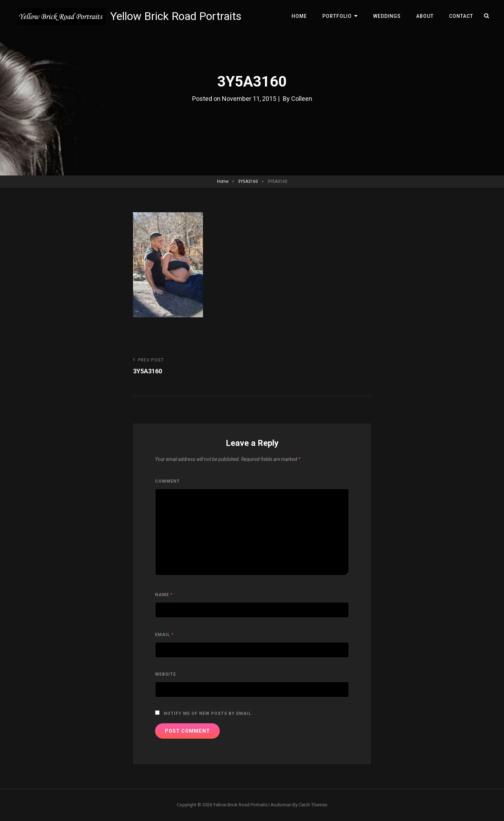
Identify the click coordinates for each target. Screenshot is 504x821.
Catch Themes (313, 805)
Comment (167, 481)
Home (299, 16)
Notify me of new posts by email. (208, 713)
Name (164, 595)
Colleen (302, 99)
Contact (461, 16)
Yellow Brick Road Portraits (176, 16)
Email (164, 635)
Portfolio (337, 16)
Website (166, 674)
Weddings (387, 16)
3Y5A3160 (248, 181)
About (425, 16)
